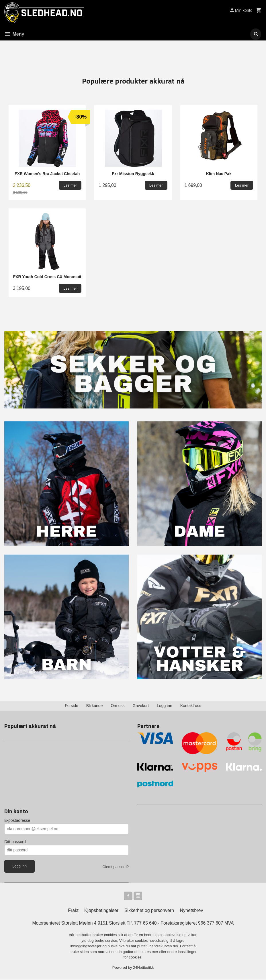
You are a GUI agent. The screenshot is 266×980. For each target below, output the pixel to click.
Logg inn (165, 706)
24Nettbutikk (143, 968)
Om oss (118, 706)
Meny (14, 34)
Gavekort (141, 706)
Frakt (73, 911)
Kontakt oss (191, 706)
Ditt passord (15, 842)
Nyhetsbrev (192, 911)
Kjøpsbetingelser (101, 911)
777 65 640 (146, 924)
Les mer (152, 953)
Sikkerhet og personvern (149, 911)
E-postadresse (17, 820)
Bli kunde (95, 706)
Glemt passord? (116, 867)
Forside (72, 706)
